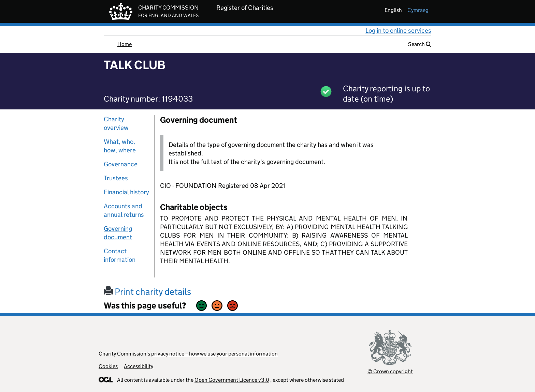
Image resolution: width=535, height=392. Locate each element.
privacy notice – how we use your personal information (214, 354)
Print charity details (147, 292)
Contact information (120, 255)
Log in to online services (398, 31)
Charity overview (116, 123)
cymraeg (418, 10)
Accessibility (139, 366)
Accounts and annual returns (124, 210)
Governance (121, 164)
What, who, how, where (120, 146)
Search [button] (420, 44)
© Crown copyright (390, 371)
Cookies (108, 366)
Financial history (126, 192)
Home (125, 44)
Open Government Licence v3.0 (232, 380)
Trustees (116, 178)
